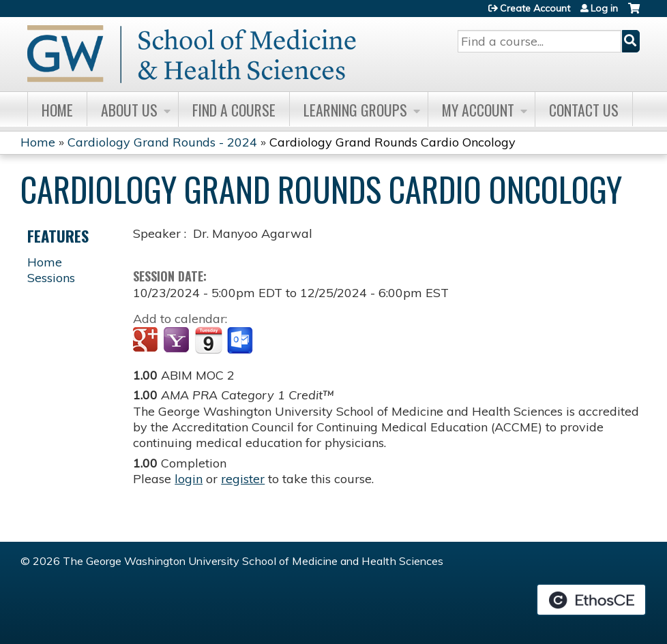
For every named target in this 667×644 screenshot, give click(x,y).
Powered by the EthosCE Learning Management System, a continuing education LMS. (591, 600)
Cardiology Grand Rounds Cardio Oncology (392, 142)
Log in (604, 8)
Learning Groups (355, 110)
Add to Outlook (241, 341)
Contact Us (584, 110)
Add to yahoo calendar (178, 341)
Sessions (51, 278)
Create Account (535, 8)
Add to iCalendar (208, 340)
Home (57, 110)
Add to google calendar (147, 341)
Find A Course (234, 110)
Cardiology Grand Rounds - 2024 (162, 142)
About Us (129, 110)
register (243, 479)
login (189, 479)
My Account (478, 110)
